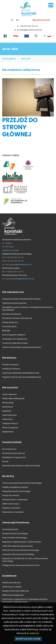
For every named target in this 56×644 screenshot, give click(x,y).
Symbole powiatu (10, 529)
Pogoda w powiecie (11, 508)
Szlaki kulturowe (9, 415)
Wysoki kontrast (41, 20)
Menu (51, 5)
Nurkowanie (8, 407)
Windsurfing (8, 403)
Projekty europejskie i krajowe (15, 487)
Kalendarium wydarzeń (13, 512)
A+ (17, 20)
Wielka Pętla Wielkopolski (13, 398)
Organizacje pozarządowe (14, 303)
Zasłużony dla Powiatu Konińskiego (18, 554)
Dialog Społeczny (10, 322)
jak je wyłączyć (31, 633)
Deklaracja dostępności (13, 595)
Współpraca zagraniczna (14, 457)
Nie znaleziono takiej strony (21, 70)
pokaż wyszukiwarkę (36, 36)
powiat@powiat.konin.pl (29, 30)
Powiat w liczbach (10, 365)
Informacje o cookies (12, 587)
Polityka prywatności (11, 583)
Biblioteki (6, 331)
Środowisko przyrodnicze (14, 453)
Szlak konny (8, 419)
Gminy (5, 461)
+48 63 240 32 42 (29, 26)
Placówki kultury (9, 326)
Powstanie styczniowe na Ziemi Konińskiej (21, 466)
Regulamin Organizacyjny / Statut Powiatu (22, 542)
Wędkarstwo (8, 432)
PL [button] (47, 36)
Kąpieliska (7, 411)
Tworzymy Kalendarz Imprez (15, 343)
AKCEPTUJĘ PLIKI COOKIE (28, 639)
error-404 (26, 59)
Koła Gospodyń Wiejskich (14, 335)
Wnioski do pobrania (12, 314)
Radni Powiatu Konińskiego (15, 538)
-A (12, 20)
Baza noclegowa (10, 428)
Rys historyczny (9, 449)
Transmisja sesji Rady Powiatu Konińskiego (22, 483)
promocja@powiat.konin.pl (22, 279)
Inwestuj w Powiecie (11, 369)
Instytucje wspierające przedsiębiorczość (21, 373)
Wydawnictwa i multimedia (15, 500)
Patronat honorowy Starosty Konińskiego (21, 550)
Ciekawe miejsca (10, 423)
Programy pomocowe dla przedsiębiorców (22, 377)
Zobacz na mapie (10, 250)
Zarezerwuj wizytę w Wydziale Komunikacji (21, 299)
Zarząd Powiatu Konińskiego (15, 534)
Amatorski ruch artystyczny (15, 339)
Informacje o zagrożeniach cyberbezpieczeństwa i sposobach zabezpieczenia (25, 600)
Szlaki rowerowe (9, 394)
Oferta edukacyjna (11, 504)
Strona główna (9, 59)
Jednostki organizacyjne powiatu (17, 546)
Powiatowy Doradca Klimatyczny (17, 318)
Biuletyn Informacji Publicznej (15, 591)
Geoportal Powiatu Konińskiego (16, 491)
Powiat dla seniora (11, 495)
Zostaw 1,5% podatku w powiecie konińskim (22, 347)
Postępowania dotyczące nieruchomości (21, 565)
